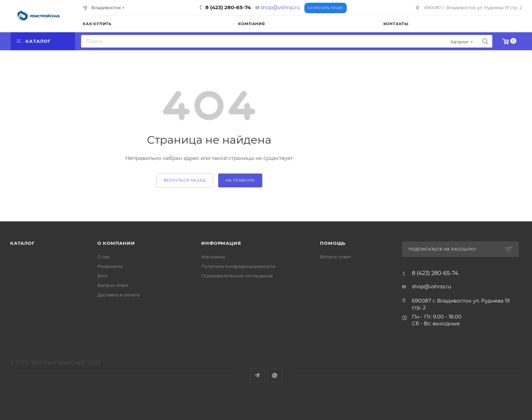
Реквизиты (110, 266)
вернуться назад (185, 180)
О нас (104, 257)
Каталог (23, 243)
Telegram (257, 375)
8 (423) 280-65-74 (228, 7)
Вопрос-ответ (113, 285)
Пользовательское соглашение (237, 276)
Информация (221, 243)
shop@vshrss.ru (280, 7)
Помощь (333, 243)
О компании (116, 243)
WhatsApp (275, 375)
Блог (103, 276)
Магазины (213, 257)
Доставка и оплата (119, 295)
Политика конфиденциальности (238, 266)
